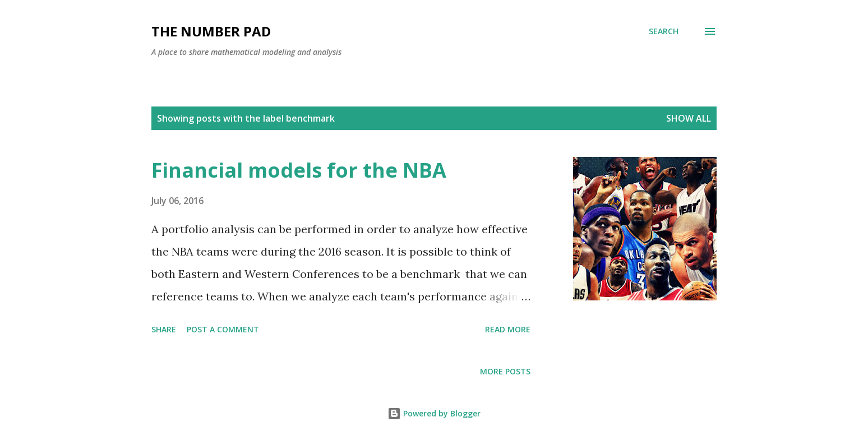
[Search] (664, 31)
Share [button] (164, 329)
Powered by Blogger (434, 413)
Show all (689, 118)
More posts (505, 371)
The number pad (211, 31)
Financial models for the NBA (299, 170)
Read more (508, 329)
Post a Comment (223, 329)
